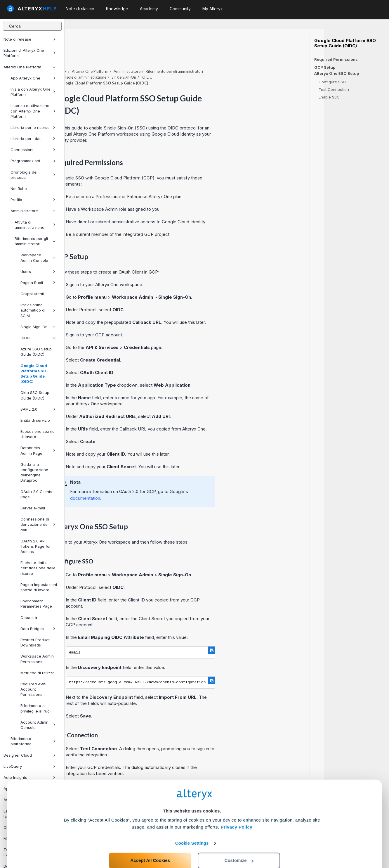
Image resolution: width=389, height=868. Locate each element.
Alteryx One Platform (29, 67)
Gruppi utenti (32, 294)
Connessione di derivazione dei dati (38, 524)
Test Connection (334, 89)
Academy (149, 9)
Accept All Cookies (150, 842)
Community (180, 9)
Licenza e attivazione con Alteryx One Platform (33, 111)
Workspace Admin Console (38, 257)
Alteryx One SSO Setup (337, 74)
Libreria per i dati (33, 139)
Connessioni (33, 150)
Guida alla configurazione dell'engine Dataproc (34, 472)
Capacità (29, 618)
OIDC (38, 338)
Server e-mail (33, 508)
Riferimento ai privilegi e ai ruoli (36, 708)
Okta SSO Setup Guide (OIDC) (35, 395)
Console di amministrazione (148, 61)
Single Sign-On (38, 327)
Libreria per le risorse (33, 127)
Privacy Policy (236, 809)
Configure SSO (332, 82)
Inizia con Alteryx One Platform (33, 92)
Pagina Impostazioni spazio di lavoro (39, 587)
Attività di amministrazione (35, 225)
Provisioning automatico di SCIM (38, 310)
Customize (239, 842)
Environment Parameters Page (36, 604)
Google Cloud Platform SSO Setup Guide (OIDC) (34, 374)
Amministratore (33, 211)
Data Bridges (38, 629)
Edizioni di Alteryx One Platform (29, 53)
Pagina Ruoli (38, 283)
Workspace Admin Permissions (37, 659)
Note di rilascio (80, 9)
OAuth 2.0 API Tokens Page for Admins (36, 546)
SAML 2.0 (38, 409)
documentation (150, 482)
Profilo (33, 200)
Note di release (29, 39)
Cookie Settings (192, 825)
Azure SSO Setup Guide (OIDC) (36, 352)
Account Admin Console (38, 725)
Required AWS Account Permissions (33, 689)
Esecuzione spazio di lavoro (38, 434)
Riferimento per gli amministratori (35, 241)
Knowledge (117, 9)
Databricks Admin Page (38, 450)
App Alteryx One (33, 78)
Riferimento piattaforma (33, 741)
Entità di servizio (35, 420)
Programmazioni (33, 161)
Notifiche (19, 189)
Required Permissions (336, 59)
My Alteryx (213, 9)
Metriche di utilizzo (38, 673)
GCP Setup (325, 67)
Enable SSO (329, 97)
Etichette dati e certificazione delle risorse (38, 568)
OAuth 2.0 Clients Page (36, 494)
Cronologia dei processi (33, 175)
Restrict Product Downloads (35, 642)
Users (38, 272)
